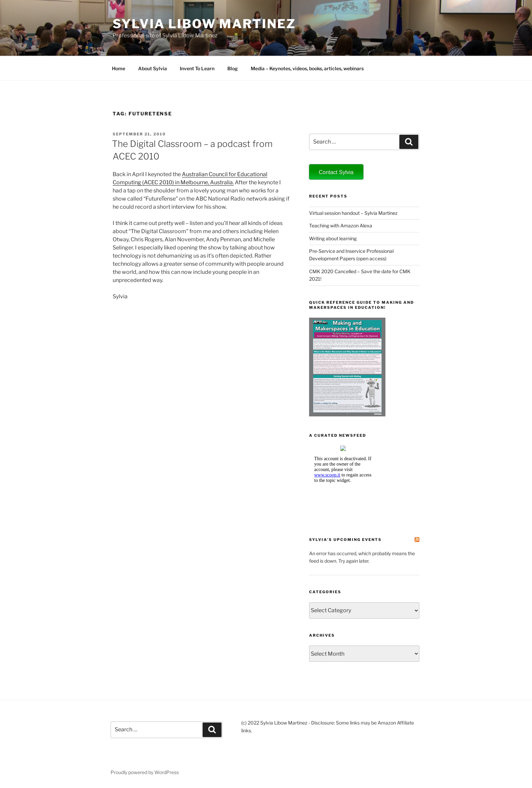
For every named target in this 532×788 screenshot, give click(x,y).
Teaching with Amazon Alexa (341, 226)
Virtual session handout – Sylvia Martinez (353, 213)
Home (119, 68)
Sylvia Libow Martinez (204, 24)
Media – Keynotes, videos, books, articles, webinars (307, 68)
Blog (233, 68)
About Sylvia (153, 68)
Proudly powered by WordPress (145, 772)
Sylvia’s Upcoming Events (345, 540)
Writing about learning (333, 238)
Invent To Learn (197, 68)
